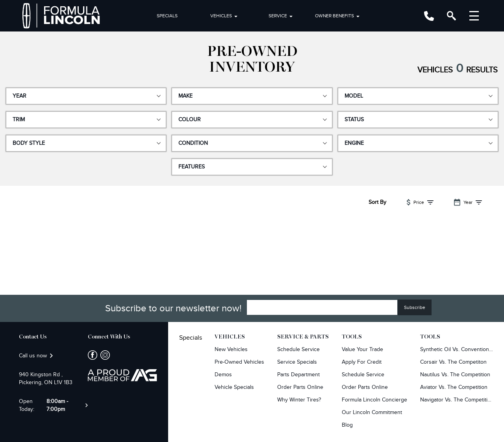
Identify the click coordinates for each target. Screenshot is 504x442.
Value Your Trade (362, 349)
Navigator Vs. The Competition (457, 400)
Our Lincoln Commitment (372, 412)
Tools (352, 337)
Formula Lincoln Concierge (374, 400)
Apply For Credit (362, 362)
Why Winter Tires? (299, 400)
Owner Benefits (334, 16)
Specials (167, 16)
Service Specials (297, 362)
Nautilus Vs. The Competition (455, 374)
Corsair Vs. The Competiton (453, 362)
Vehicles (221, 16)
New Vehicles (231, 349)
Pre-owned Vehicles (239, 362)
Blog (347, 425)
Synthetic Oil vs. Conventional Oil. (457, 349)
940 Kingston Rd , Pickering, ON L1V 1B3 (46, 378)
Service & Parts (303, 337)
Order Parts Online (300, 387)
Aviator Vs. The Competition (454, 387)
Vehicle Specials (234, 387)
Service (278, 16)
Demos (223, 374)
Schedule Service (298, 349)
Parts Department (298, 374)
